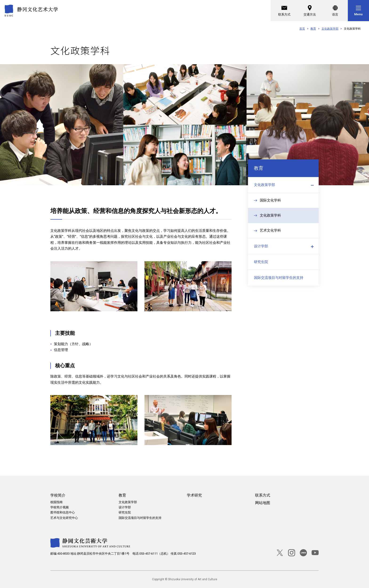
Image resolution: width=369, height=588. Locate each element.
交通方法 (310, 10)
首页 (302, 29)
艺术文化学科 (270, 233)
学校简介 (58, 495)
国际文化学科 (270, 202)
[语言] (335, 11)
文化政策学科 (270, 218)
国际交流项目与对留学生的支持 (279, 282)
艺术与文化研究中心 (64, 518)
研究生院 (261, 266)
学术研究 (194, 495)
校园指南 (56, 502)
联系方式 (284, 10)
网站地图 (263, 503)
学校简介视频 (60, 507)
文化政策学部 (330, 29)
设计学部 (261, 249)
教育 (313, 29)
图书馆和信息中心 (63, 512)
